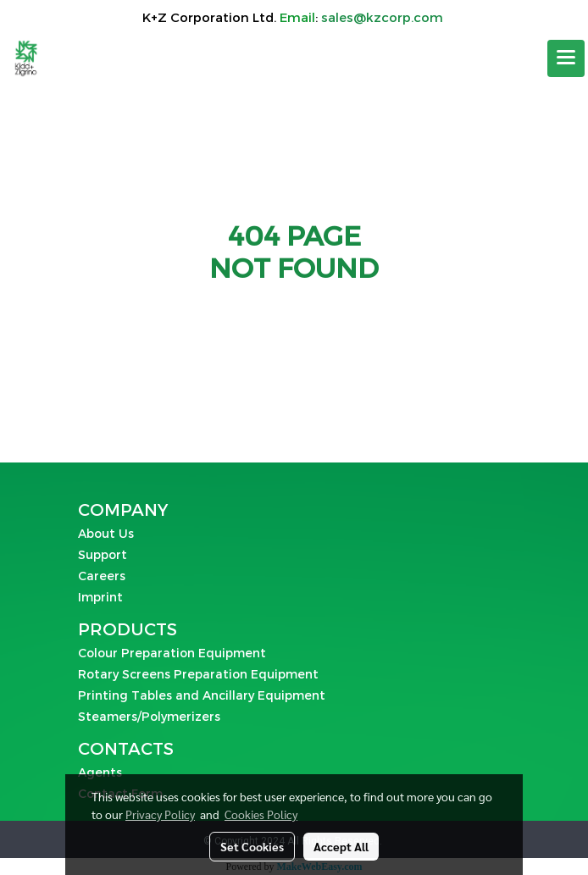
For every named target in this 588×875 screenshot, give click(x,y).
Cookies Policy (261, 814)
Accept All (341, 846)
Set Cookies (252, 846)
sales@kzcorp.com (382, 17)
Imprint (100, 597)
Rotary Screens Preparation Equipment (198, 674)
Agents (100, 772)
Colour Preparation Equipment (172, 653)
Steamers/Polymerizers (149, 716)
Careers (102, 576)
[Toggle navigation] (566, 58)
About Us (106, 533)
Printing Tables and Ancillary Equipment (202, 695)
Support (103, 554)
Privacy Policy (160, 814)
